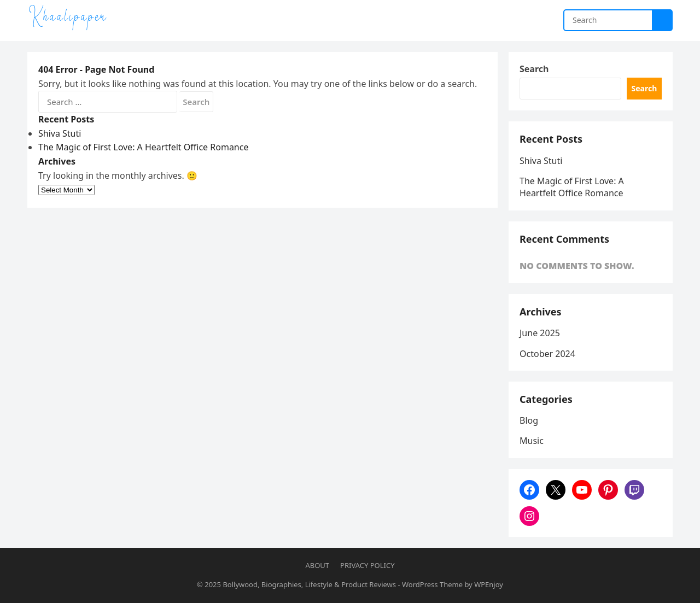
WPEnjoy (489, 584)
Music (532, 441)
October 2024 (547, 354)
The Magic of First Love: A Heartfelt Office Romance (143, 147)
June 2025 (540, 333)
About (317, 565)
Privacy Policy (367, 565)
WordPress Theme (432, 584)
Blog (529, 420)
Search (534, 69)
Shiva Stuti (60, 133)
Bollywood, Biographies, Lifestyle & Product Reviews (309, 584)
